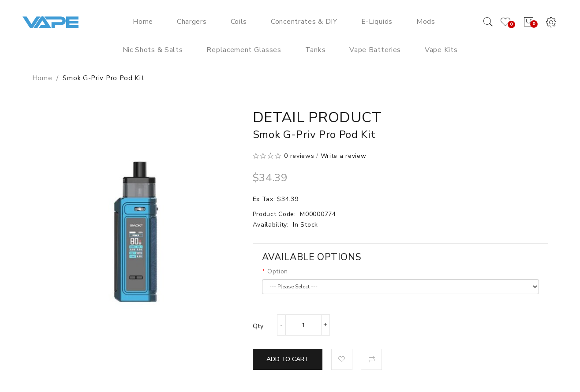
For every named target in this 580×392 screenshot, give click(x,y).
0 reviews (299, 156)
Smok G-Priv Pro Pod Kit (103, 78)
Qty (258, 326)
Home (42, 78)
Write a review (344, 156)
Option (278, 271)
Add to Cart (288, 359)
